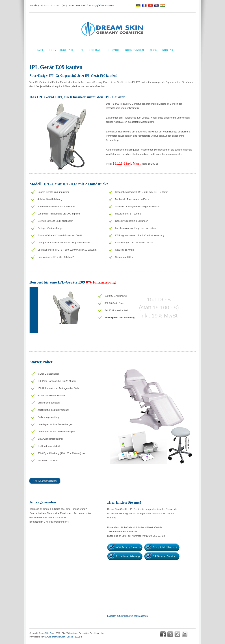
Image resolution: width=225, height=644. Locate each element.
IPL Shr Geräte (91, 50)
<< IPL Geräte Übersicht (45, 481)
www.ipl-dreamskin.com (55, 637)
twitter (177, 634)
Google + (71, 637)
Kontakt (169, 50)
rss (170, 634)
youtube (185, 634)
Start (39, 50)
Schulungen (135, 50)
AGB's (79, 637)
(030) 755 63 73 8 (47, 5)
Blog (153, 50)
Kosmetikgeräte (61, 50)
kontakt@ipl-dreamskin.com (101, 5)
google (192, 634)
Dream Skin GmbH (47, 633)
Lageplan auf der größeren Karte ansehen (127, 616)
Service (114, 50)
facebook (163, 634)
